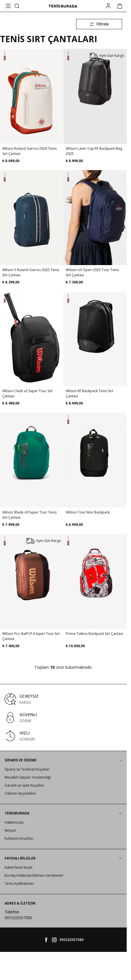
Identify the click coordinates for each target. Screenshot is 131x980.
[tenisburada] (54, 940)
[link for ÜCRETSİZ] (63, 699)
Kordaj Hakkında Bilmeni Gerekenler (34, 875)
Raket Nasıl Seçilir (19, 867)
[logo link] (63, 6)
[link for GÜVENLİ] (63, 717)
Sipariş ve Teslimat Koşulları (27, 769)
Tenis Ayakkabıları (19, 883)
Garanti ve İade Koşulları (24, 785)
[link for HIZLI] (63, 736)
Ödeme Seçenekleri (20, 793)
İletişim (10, 830)
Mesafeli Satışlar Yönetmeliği (28, 777)
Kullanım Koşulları (19, 838)
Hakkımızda (14, 822)
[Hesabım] (108, 6)
